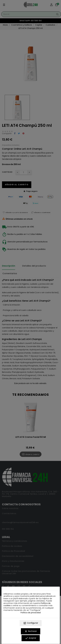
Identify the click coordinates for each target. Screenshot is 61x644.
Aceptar (31, 638)
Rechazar (31, 631)
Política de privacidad (31, 613)
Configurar (31, 623)
